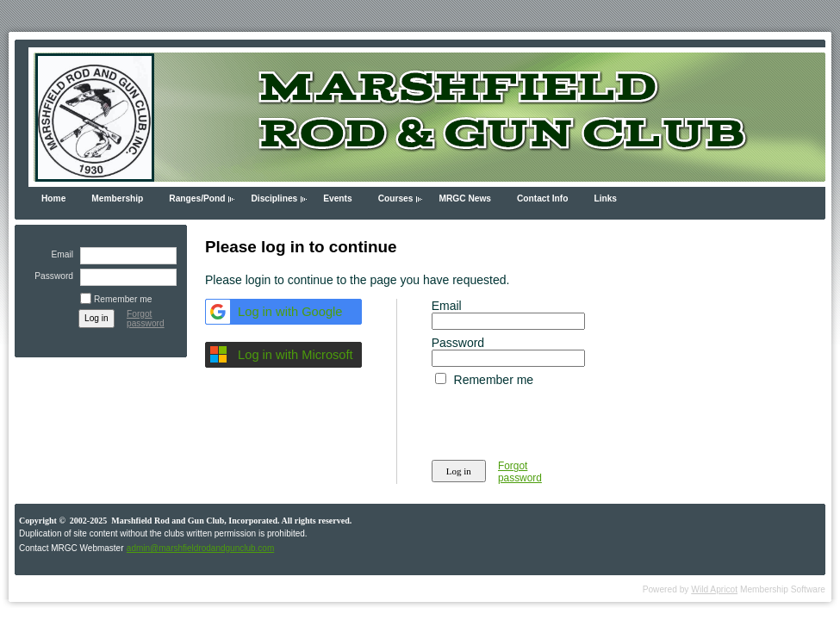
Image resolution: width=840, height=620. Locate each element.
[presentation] (563, 420)
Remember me (123, 299)
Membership (117, 198)
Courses (396, 198)
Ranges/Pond (197, 198)
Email (59, 254)
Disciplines (274, 198)
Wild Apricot (714, 589)
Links (605, 198)
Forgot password (146, 319)
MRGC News (465, 198)
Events (337, 198)
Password (51, 276)
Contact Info (542, 198)
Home (53, 198)
